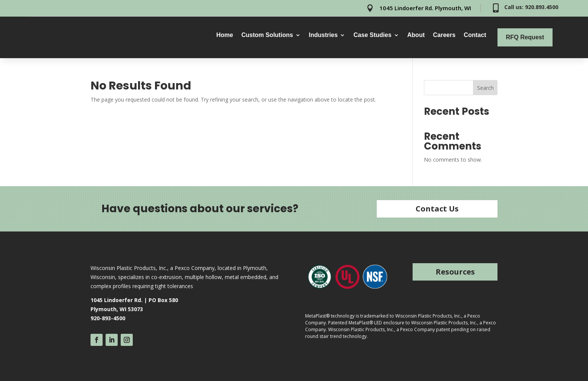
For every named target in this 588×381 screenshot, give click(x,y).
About (416, 35)
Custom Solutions (267, 35)
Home (224, 35)
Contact (475, 35)
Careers (444, 35)
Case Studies (372, 35)
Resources (455, 272)
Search (485, 88)
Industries (323, 35)
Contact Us (437, 209)
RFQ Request (525, 37)
